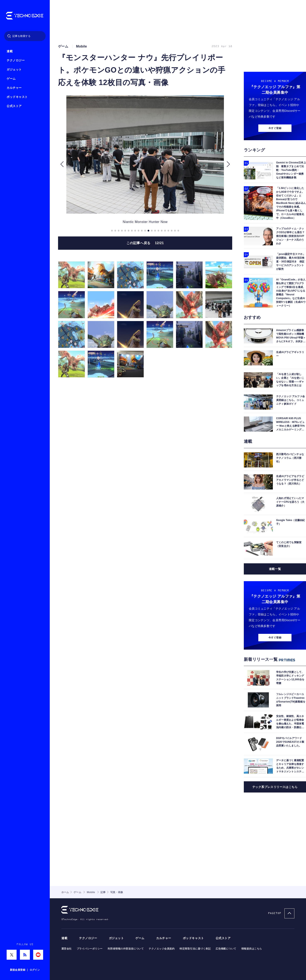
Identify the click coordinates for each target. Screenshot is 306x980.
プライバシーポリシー (90, 949)
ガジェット (14, 70)
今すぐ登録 (275, 128)
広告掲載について (226, 949)
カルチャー (14, 88)
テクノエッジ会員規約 (162, 949)
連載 (10, 51)
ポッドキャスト (17, 97)
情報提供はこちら (252, 949)
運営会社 (67, 949)
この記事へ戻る (145, 243)
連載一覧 (275, 569)
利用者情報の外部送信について (126, 949)
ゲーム (11, 79)
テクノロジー (16, 60)
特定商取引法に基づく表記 (195, 949)
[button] (62, 164)
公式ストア (14, 106)
